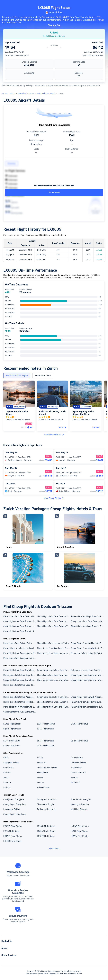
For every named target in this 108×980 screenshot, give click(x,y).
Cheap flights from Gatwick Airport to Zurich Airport (88, 697)
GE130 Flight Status (79, 741)
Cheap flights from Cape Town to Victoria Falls (54, 626)
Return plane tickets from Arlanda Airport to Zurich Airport (20, 697)
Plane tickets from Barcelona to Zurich (54, 648)
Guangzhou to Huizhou (47, 799)
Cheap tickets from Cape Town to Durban (88, 621)
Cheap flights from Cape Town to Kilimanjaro (20, 621)
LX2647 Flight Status (46, 724)
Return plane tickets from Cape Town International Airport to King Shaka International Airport (20, 675)
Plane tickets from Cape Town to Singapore (88, 626)
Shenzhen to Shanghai (81, 799)
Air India (7, 787)
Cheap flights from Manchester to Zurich (88, 648)
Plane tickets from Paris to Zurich (18, 643)
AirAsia (40, 758)
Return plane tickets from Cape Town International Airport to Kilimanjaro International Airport (88, 670)
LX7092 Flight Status (46, 836)
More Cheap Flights (54, 498)
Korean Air (42, 763)
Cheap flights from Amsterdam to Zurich (20, 653)
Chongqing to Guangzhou (14, 804)
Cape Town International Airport (17, 55)
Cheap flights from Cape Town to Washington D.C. (20, 626)
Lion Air (40, 782)
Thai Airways (76, 768)
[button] (85, 5)
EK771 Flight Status (45, 741)
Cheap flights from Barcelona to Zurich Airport (54, 707)
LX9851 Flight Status (46, 826)
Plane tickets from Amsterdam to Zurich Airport (20, 707)
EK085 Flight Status (12, 724)
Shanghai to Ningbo (46, 804)
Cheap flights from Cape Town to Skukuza (20, 631)
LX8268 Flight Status (12, 836)
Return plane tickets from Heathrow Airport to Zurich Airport (20, 702)
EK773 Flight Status (12, 741)
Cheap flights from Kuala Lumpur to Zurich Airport (20, 712)
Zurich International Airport (93, 55)
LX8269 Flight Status (46, 831)
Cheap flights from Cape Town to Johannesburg (54, 616)
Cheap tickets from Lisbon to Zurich (86, 653)
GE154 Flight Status (46, 746)
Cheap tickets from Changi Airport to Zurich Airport (54, 702)
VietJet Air (75, 782)
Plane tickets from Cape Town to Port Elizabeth (88, 616)
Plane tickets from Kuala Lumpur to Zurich (54, 653)
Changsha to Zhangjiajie (14, 799)
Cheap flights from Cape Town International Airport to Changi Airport (20, 670)
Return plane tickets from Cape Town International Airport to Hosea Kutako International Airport (54, 670)
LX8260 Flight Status (12, 826)
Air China (7, 782)
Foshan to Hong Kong (47, 809)
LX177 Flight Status (45, 729)
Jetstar (6, 777)
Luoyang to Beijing (12, 809)
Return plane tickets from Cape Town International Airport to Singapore (20, 685)
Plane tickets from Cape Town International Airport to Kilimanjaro (54, 680)
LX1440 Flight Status (12, 841)
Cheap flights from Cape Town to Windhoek (54, 621)
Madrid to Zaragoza (79, 809)
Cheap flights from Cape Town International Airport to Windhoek (88, 675)
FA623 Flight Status (12, 746)
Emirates (7, 773)
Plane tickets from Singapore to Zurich (20, 658)
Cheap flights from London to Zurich (53, 643)
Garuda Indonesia (78, 773)
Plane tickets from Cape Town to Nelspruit (20, 616)
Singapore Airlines (11, 763)
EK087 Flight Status (79, 724)
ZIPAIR (40, 777)
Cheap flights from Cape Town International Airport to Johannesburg (88, 680)
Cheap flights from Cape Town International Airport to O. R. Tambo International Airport (54, 675)
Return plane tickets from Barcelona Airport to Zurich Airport (54, 697)
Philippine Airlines (79, 763)
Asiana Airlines (43, 787)
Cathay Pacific (77, 758)
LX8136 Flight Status (80, 836)
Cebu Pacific (9, 768)
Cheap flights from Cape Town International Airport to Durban (20, 680)
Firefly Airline (43, 773)
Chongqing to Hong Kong (14, 814)
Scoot (6, 758)
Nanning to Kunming (80, 804)
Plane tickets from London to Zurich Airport (88, 702)
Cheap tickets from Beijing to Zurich (19, 648)
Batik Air (74, 777)
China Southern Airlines (47, 768)
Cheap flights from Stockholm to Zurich (88, 643)
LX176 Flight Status (12, 831)
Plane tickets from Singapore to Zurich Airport (88, 707)
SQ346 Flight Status (12, 729)
